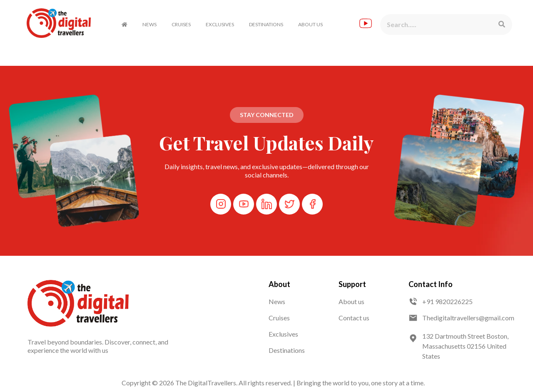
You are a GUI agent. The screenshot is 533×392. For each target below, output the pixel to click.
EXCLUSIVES (220, 24)
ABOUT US (310, 24)
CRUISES (181, 24)
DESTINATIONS (266, 24)
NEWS (149, 24)
